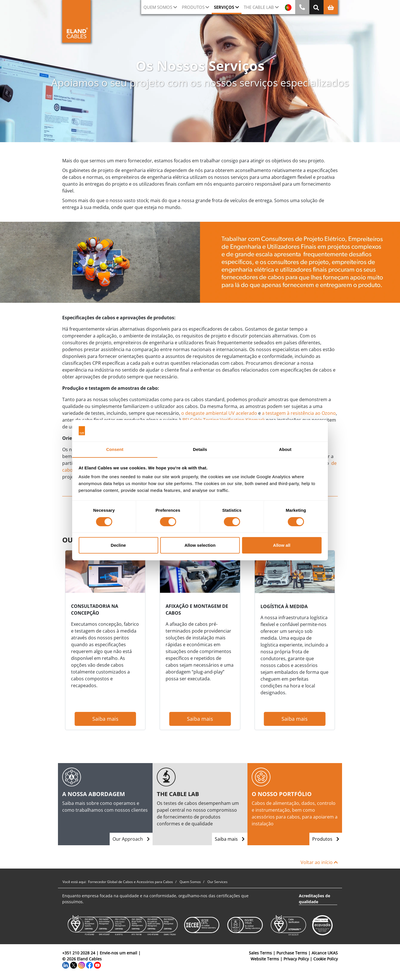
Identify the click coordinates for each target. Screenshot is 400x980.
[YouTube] (97, 965)
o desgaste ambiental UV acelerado (219, 413)
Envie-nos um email (118, 953)
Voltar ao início (319, 862)
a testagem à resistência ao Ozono (299, 413)
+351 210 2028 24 (79, 953)
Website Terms (265, 959)
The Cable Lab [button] (259, 7)
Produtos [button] (193, 7)
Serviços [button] (224, 7)
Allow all (282, 545)
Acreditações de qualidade (314, 899)
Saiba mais (105, 719)
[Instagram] (82, 965)
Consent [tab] (115, 449)
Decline (118, 545)
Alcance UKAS (325, 953)
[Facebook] (89, 965)
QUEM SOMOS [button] (158, 7)
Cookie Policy (326, 959)
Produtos (326, 839)
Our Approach (131, 839)
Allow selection (200, 545)
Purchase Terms (292, 953)
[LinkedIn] (66, 965)
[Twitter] (74, 965)
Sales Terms (260, 953)
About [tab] (285, 449)
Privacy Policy (296, 959)
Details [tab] (200, 449)
